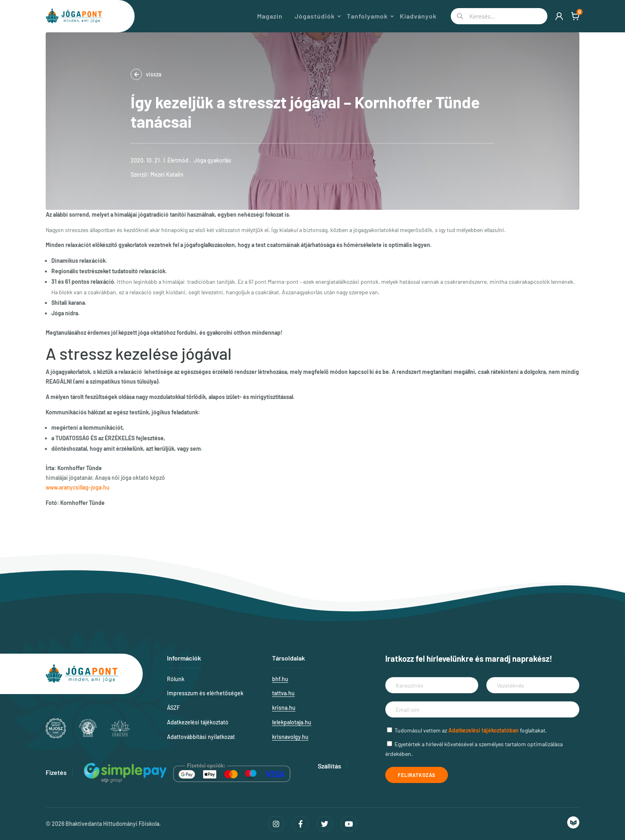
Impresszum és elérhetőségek (205, 693)
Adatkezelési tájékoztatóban (484, 730)
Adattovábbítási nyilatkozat (201, 737)
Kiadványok (418, 16)
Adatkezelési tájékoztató (198, 722)
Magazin (270, 16)
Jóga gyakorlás (212, 160)
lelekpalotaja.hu (292, 722)
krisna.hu (284, 708)
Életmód (178, 160)
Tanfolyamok (367, 16)
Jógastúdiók (315, 16)
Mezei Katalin (167, 174)
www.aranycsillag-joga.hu (78, 487)
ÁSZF (173, 708)
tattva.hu (283, 693)
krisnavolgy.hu (290, 737)
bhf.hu (280, 679)
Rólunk (176, 679)
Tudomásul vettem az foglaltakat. (471, 730)
